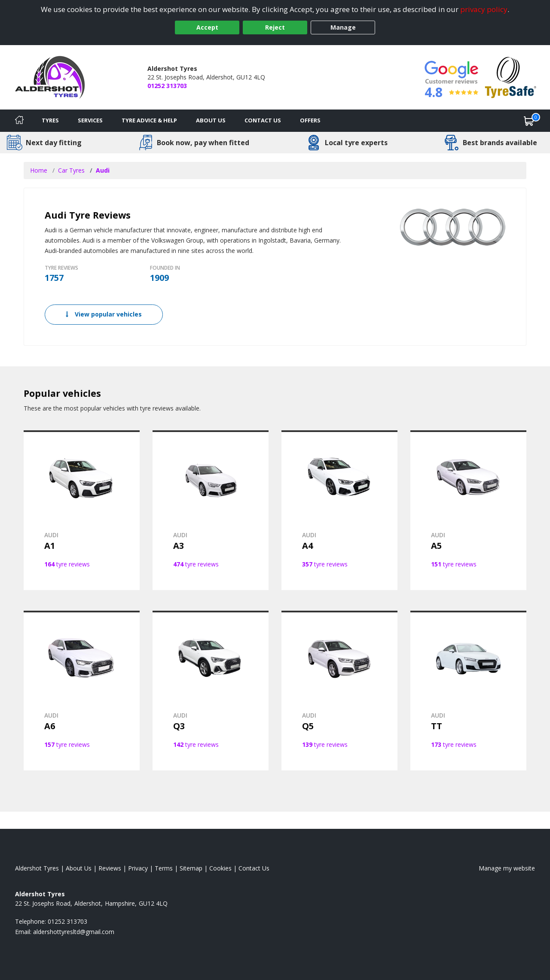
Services (90, 120)
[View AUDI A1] (82, 510)
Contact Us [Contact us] (263, 120)
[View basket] (529, 121)
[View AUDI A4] (339, 510)
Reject (275, 27)
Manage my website (507, 868)
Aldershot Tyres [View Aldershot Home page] (37, 868)
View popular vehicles (104, 314)
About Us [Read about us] (79, 868)
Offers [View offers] (310, 120)
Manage (343, 27)
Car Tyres (71, 170)
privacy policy (484, 9)
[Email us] (74, 932)
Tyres (50, 120)
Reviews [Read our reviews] (110, 868)
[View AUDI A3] (211, 510)
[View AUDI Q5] (339, 691)
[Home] (19, 121)
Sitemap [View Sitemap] (191, 868)
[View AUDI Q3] (211, 691)
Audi (103, 170)
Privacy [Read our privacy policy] (138, 868)
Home (39, 170)
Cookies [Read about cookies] (220, 868)
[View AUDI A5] (468, 510)
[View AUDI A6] (82, 691)
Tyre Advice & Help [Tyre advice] (149, 120)
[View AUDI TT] (468, 691)
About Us (211, 120)
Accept (207, 27)
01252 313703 (167, 86)
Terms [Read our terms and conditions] (164, 868)
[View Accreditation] (511, 77)
